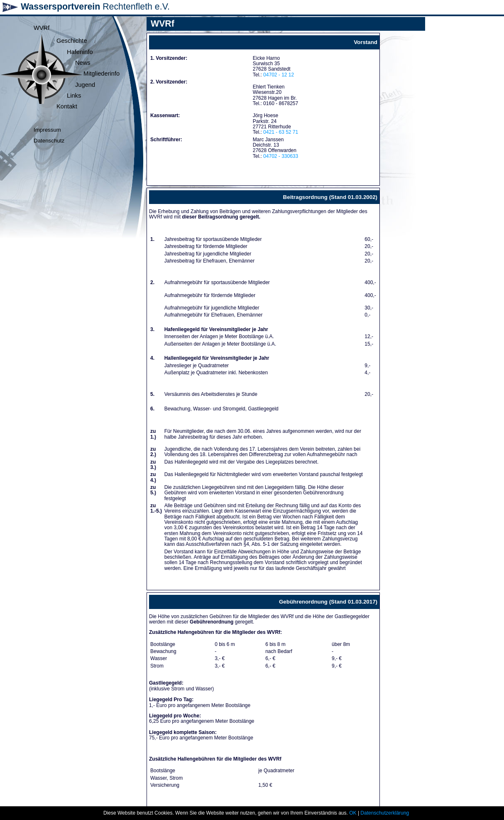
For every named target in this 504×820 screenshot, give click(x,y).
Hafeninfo (80, 52)
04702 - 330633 (281, 156)
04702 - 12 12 (279, 75)
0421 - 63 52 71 (281, 132)
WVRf (42, 28)
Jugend (85, 85)
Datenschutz (49, 141)
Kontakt (67, 106)
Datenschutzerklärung (385, 813)
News (83, 63)
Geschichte (72, 41)
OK (353, 813)
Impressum (47, 130)
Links (74, 96)
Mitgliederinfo (102, 74)
